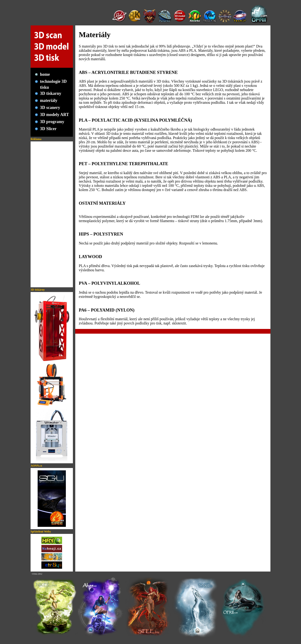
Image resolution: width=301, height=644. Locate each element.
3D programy (52, 122)
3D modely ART (54, 115)
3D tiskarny (51, 93)
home (45, 74)
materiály (49, 100)
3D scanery (50, 108)
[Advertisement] (52, 214)
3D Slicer (48, 129)
